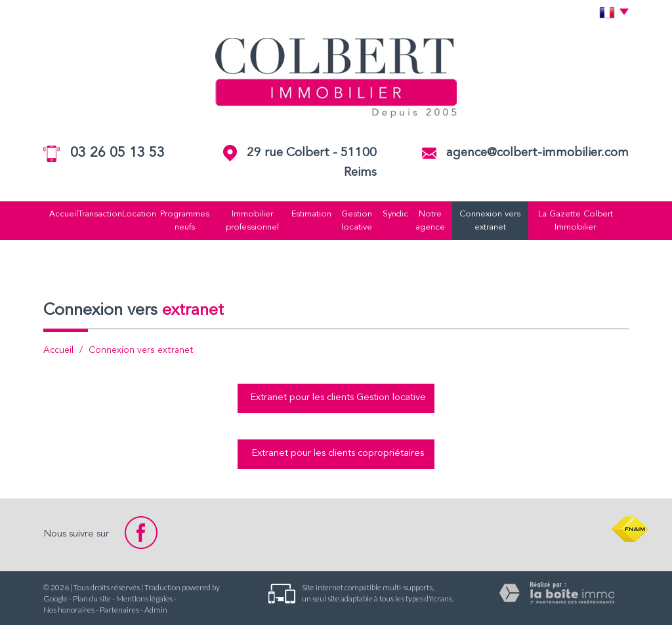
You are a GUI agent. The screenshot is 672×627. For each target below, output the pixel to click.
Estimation (312, 214)
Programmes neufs (180, 221)
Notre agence (438, 221)
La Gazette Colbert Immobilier (590, 221)
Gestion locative (361, 221)
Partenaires (119, 612)
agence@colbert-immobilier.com (537, 153)
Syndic (402, 214)
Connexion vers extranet (500, 221)
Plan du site (92, 600)
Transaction (88, 214)
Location (131, 214)
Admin (156, 612)
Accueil (49, 214)
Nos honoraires (69, 612)
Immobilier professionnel (250, 221)
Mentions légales (144, 600)
